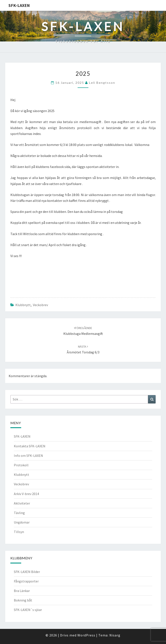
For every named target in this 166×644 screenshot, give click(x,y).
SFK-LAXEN (19, 5)
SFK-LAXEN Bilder (27, 572)
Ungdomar (22, 522)
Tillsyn (19, 532)
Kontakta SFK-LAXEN (30, 446)
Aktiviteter (22, 503)
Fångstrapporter (26, 581)
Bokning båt (23, 600)
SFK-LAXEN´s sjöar (28, 610)
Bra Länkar (22, 591)
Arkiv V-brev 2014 (26, 494)
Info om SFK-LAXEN (28, 456)
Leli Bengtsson (102, 83)
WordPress (86, 635)
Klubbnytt (23, 305)
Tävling (19, 513)
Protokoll (21, 465)
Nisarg (115, 635)
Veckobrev (40, 305)
